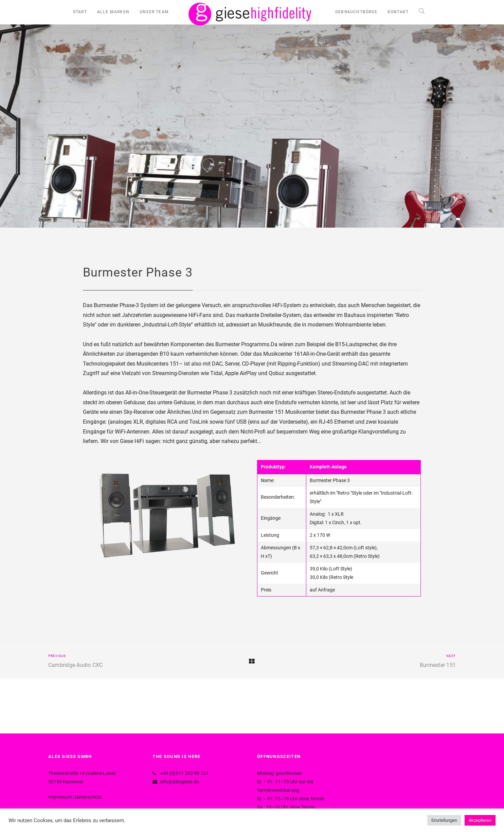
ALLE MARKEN (113, 12)
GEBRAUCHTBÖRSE (356, 12)
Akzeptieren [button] (480, 820)
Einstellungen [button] (444, 820)
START (80, 12)
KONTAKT (398, 12)
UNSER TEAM (154, 12)
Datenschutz (88, 797)
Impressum (60, 797)
